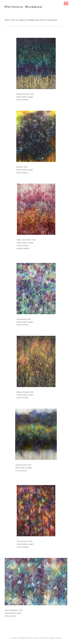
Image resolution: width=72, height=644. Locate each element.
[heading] (23, 7)
